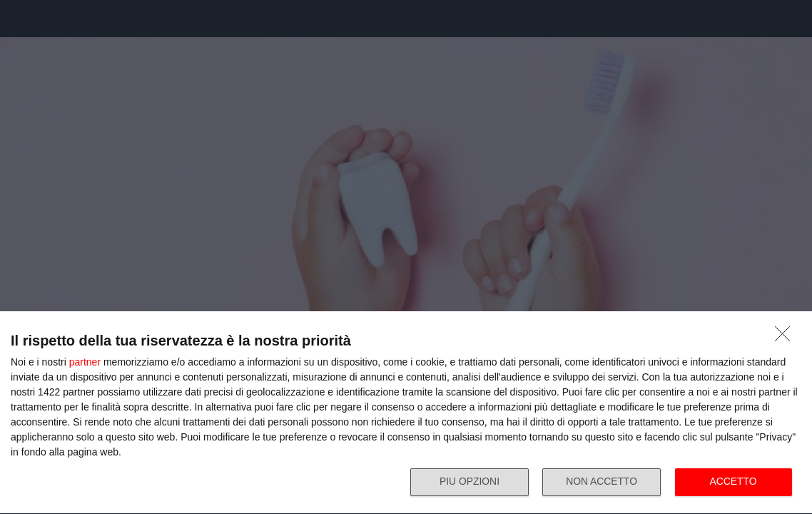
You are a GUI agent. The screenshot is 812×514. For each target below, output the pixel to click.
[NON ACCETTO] (786, 337)
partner (85, 361)
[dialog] (406, 413)
